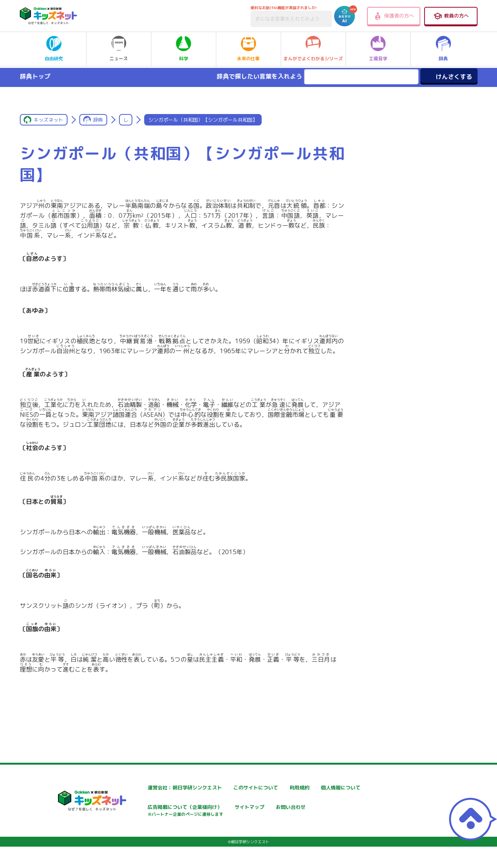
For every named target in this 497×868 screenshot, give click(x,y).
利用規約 (318, 788)
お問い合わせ (140, 834)
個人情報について (146, 808)
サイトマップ (323, 808)
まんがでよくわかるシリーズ (313, 49)
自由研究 (54, 49)
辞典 (443, 49)
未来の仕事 (248, 49)
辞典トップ (35, 76)
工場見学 (378, 49)
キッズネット (48, 120)
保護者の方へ (393, 16)
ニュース (119, 49)
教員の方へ (451, 16)
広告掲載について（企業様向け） (256, 811)
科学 (183, 49)
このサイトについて (240, 788)
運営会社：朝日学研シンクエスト (164, 788)
